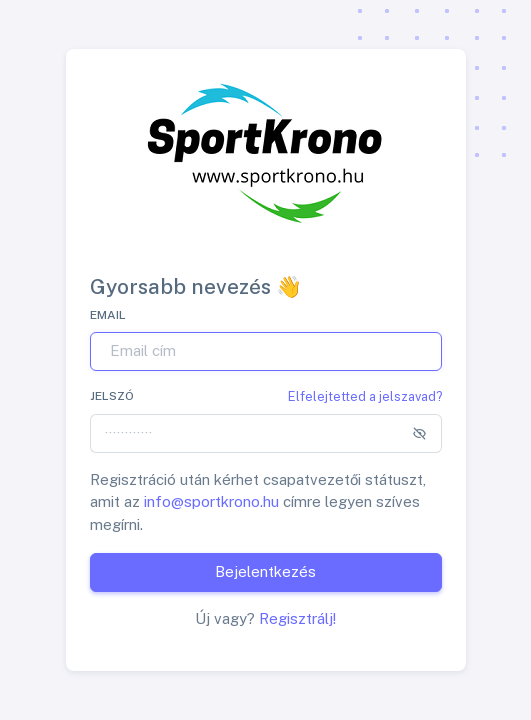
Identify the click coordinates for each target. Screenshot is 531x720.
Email (108, 315)
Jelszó (112, 396)
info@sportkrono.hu (211, 501)
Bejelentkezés (265, 571)
